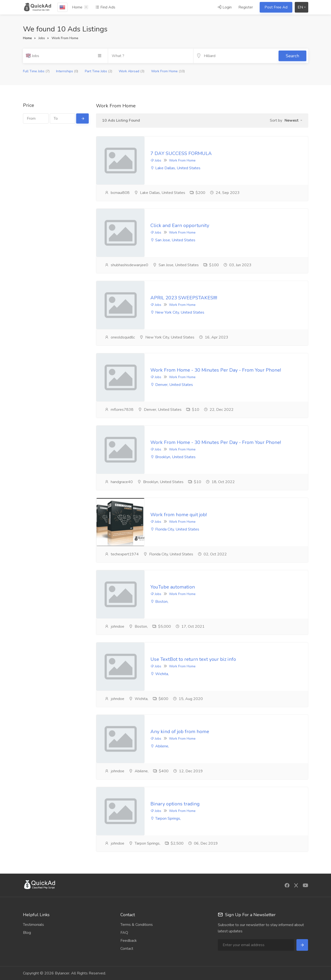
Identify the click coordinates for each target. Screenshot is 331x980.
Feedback (129, 941)
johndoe (114, 626)
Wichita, (160, 674)
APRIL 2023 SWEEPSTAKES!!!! (184, 298)
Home (77, 7)
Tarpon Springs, (166, 819)
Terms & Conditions (137, 925)
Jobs (156, 160)
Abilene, (160, 746)
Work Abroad (132, 71)
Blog (27, 933)
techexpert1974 (122, 554)
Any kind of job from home (180, 732)
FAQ (124, 933)
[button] (293, 120)
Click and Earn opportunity (180, 226)
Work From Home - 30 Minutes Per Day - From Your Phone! (216, 370)
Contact (127, 949)
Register (246, 7)
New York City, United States (177, 313)
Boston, (159, 602)
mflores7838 (119, 410)
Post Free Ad (276, 7)
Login (224, 7)
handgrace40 (119, 482)
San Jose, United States (173, 240)
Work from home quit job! (179, 515)
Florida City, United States (175, 530)
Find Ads (105, 7)
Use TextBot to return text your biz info (193, 659)
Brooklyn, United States (173, 457)
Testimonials (33, 925)
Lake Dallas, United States (175, 168)
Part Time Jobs (99, 71)
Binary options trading (175, 804)
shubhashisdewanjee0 (126, 265)
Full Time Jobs (36, 71)
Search (292, 56)
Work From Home (168, 71)
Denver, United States (172, 385)
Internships (67, 71)
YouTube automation (173, 587)
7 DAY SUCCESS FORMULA (181, 153)
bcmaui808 (117, 193)
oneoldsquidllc (120, 337)
